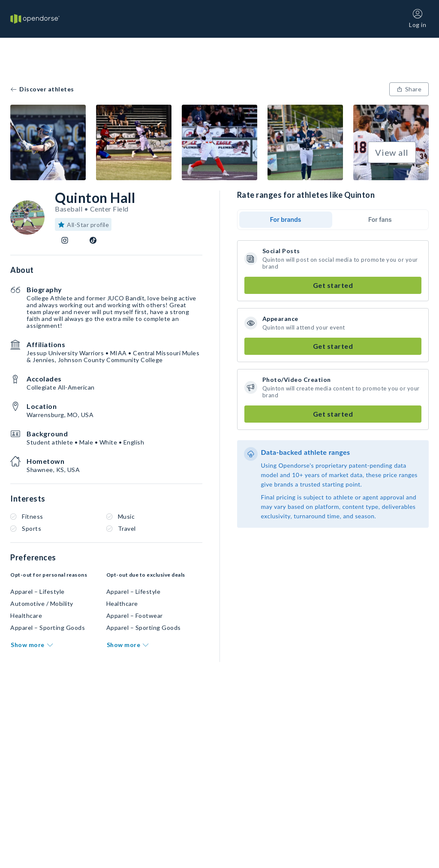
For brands (286, 219)
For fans (380, 219)
